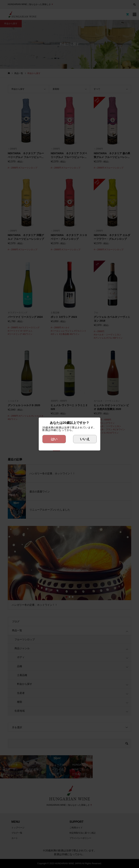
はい (54, 439)
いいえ (85, 439)
